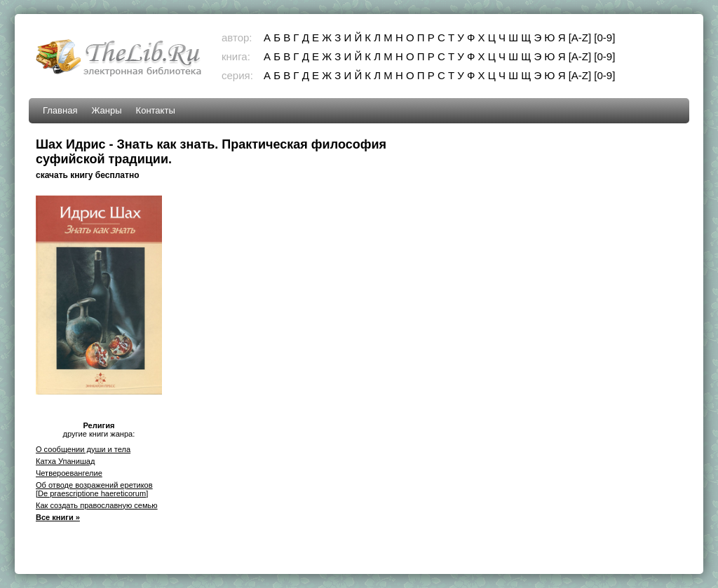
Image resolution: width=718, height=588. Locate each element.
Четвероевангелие (69, 473)
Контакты (156, 110)
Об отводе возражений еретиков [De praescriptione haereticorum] (94, 489)
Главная (60, 110)
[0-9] (604, 37)
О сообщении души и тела (83, 449)
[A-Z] (580, 37)
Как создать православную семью (97, 505)
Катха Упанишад (65, 461)
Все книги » (58, 517)
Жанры (106, 110)
